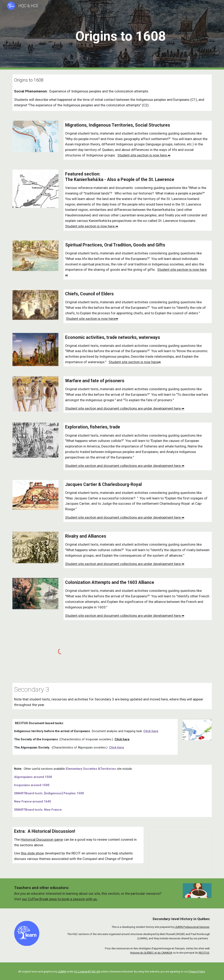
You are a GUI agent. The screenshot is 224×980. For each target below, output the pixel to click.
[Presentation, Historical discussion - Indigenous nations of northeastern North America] (180, 850)
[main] (121, 35)
